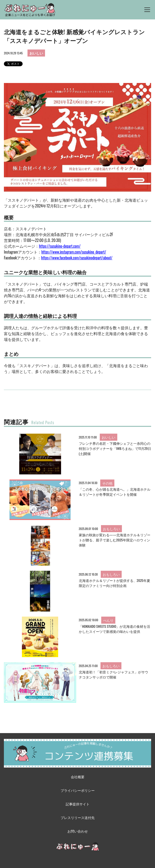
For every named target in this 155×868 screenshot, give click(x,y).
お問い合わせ (78, 831)
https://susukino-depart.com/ (60, 246)
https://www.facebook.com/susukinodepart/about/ (77, 258)
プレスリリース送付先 (78, 817)
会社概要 (78, 777)
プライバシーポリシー (78, 790)
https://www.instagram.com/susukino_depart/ (74, 252)
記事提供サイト (78, 804)
